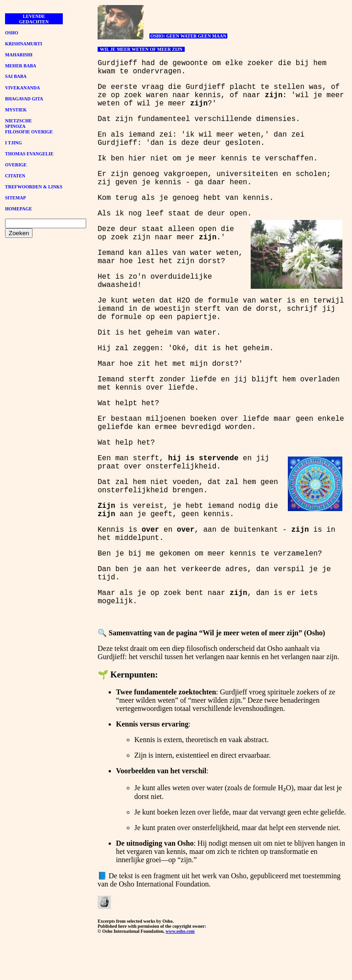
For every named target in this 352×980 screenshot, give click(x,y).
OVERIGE (16, 165)
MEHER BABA (21, 66)
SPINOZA (15, 126)
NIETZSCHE (18, 121)
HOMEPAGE (19, 209)
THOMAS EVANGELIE (29, 154)
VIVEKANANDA (22, 88)
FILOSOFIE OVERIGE (29, 132)
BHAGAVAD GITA (24, 99)
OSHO (12, 33)
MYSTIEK (16, 110)
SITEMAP (16, 198)
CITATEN (15, 176)
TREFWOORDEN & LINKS (34, 187)
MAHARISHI (19, 55)
